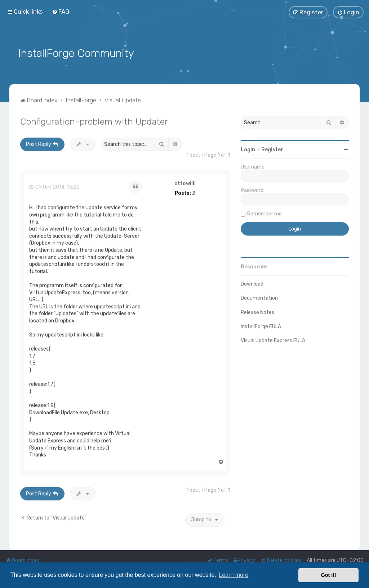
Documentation (259, 297)
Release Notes (257, 311)
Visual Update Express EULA (273, 340)
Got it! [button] (329, 575)
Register (272, 149)
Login (248, 149)
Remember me (264, 213)
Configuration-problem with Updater (94, 121)
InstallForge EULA (261, 326)
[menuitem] (61, 12)
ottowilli (185, 183)
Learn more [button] (234, 575)
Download (252, 283)
